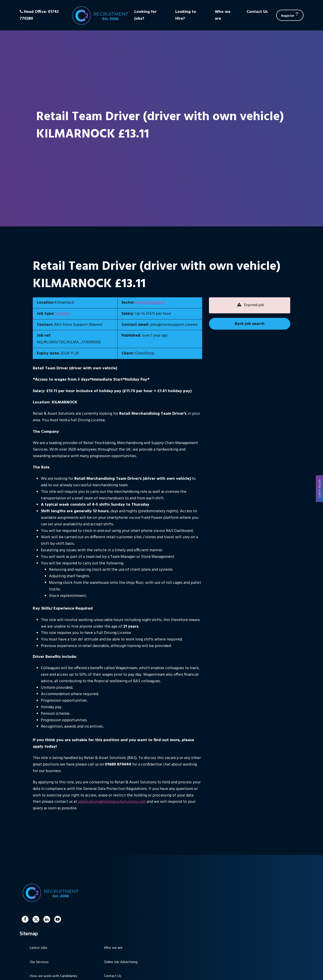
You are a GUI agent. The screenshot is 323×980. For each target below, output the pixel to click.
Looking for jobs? (145, 15)
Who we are (223, 15)
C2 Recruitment (100, 15)
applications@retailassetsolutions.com (112, 802)
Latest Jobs (39, 948)
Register (288, 16)
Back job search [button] (250, 324)
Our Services (39, 962)
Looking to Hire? (186, 15)
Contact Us (257, 12)
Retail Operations (151, 303)
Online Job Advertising (121, 962)
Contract (63, 314)
